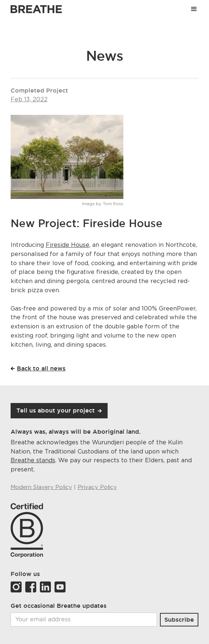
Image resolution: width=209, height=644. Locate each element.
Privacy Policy (97, 487)
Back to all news (41, 368)
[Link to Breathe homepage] (36, 9)
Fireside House (68, 245)
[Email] (84, 619)
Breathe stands (33, 460)
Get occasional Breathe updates (59, 606)
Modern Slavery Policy (41, 487)
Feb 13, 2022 (29, 99)
